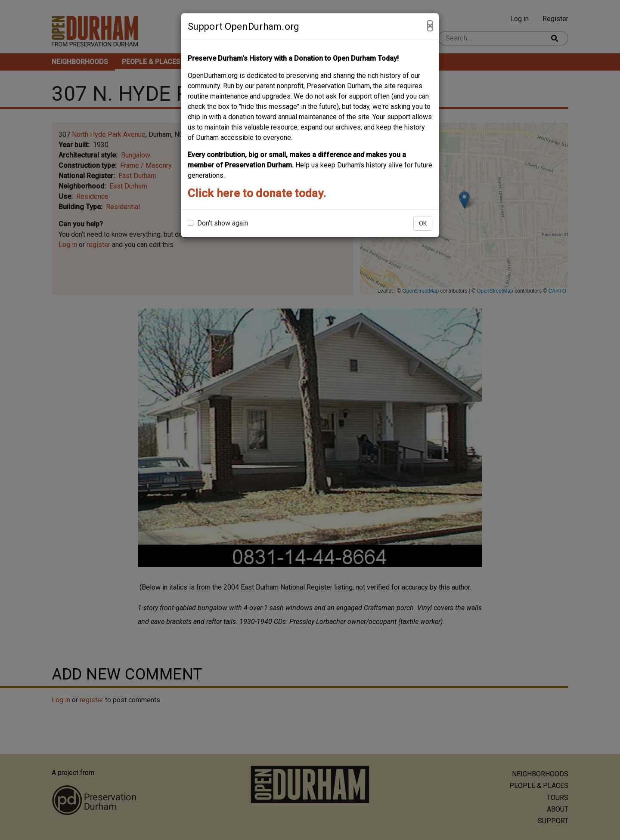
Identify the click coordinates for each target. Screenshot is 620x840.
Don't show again (218, 223)
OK (423, 223)
